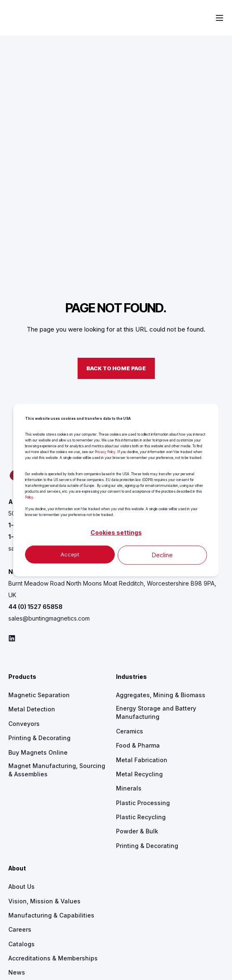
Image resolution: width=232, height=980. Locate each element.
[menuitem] (32, 588)
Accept (70, 554)
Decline (162, 555)
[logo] (61, 355)
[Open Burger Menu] (219, 18)
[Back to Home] (29, 17)
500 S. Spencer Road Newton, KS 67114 (63, 392)
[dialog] (116, 490)
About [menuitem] (17, 747)
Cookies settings (116, 532)
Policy (29, 497)
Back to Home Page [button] (116, 247)
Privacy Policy (105, 452)
